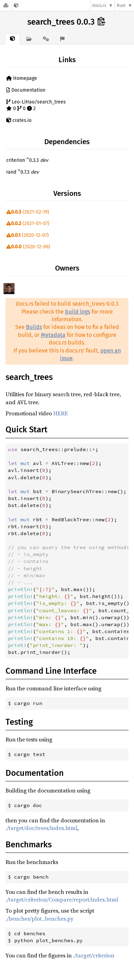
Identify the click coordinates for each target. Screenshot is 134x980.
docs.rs (99, 5)
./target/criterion (94, 955)
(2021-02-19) (28, 212)
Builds (34, 327)
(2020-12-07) (28, 235)
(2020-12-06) (28, 247)
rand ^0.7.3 (23, 172)
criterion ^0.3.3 (27, 160)
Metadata (53, 335)
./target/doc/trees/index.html (41, 828)
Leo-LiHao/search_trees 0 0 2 (36, 105)
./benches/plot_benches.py (39, 919)
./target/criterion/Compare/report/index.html (62, 899)
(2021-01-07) (28, 223)
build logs (78, 312)
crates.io (19, 120)
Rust (121, 5)
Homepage (22, 78)
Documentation (26, 90)
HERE (61, 413)
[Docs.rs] (6, 5)
